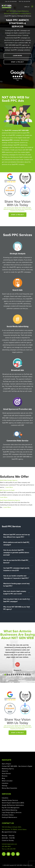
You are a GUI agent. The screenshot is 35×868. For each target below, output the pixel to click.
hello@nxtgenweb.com (9, 844)
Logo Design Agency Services (12, 813)
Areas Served (6, 774)
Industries (5, 783)
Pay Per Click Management (11, 808)
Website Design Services (10, 800)
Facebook (4, 854)
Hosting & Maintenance (9, 817)
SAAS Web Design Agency (9, 480)
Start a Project (17, 62)
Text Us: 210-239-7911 (24, 2)
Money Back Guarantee (9, 788)
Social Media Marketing (9, 810)
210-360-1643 (6, 847)
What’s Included (7, 781)
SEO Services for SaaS (7, 490)
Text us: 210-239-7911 (9, 849)
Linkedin (18, 854)
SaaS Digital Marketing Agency (21, 14)
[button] (5, 675)
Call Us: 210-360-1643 (11, 2)
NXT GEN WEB (11, 11)
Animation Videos (8, 815)
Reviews (5, 776)
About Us (5, 771)
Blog (3, 778)
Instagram (13, 854)
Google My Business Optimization (13, 805)
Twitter (8, 854)
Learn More (18, 56)
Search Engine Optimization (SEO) (13, 803)
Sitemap (5, 786)
